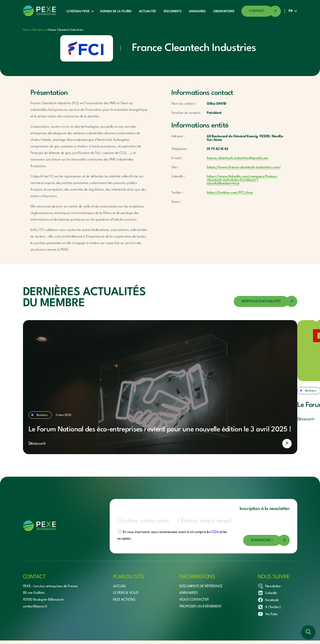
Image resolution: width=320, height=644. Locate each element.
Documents (173, 11)
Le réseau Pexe (78, 11)
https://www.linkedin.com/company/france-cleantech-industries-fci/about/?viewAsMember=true (242, 180)
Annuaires (197, 11)
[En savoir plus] (160, 444)
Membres (38, 30)
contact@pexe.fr (35, 607)
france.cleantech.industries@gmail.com (238, 158)
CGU (215, 532)
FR (290, 11)
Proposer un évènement (200, 607)
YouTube (268, 614)
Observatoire (224, 11)
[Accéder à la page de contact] (261, 11)
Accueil (120, 586)
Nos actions (124, 600)
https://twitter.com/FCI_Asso (230, 193)
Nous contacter (194, 600)
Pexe (26, 30)
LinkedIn (267, 593)
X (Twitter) (269, 607)
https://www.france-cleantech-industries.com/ (244, 167)
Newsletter (269, 586)
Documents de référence (201, 586)
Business (42, 415)
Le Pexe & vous (126, 593)
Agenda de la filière (116, 11)
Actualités (148, 11)
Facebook (268, 600)
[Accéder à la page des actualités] (265, 301)
